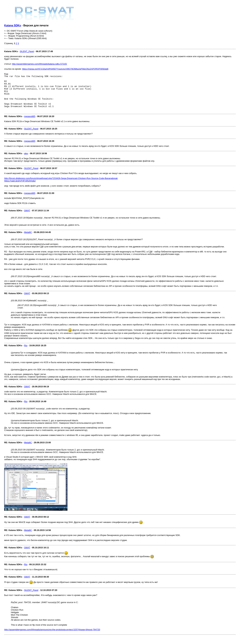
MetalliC (28, 239)
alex (26, 160)
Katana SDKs (12, 25)
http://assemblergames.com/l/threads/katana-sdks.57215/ (39, 64)
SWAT (27, 217)
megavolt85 (30, 123)
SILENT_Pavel (27, 51)
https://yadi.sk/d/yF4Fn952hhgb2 (20, 187)
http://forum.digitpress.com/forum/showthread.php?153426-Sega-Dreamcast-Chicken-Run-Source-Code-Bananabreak (61, 185)
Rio (26, 352)
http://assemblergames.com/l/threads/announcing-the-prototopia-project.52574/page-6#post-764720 (52, 636)
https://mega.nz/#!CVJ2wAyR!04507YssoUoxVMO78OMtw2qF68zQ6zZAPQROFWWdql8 (65, 69)
